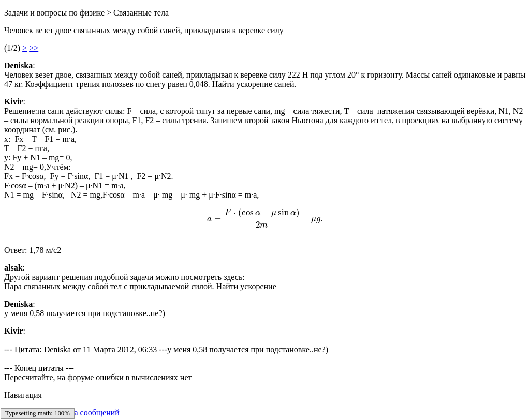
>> (34, 48)
